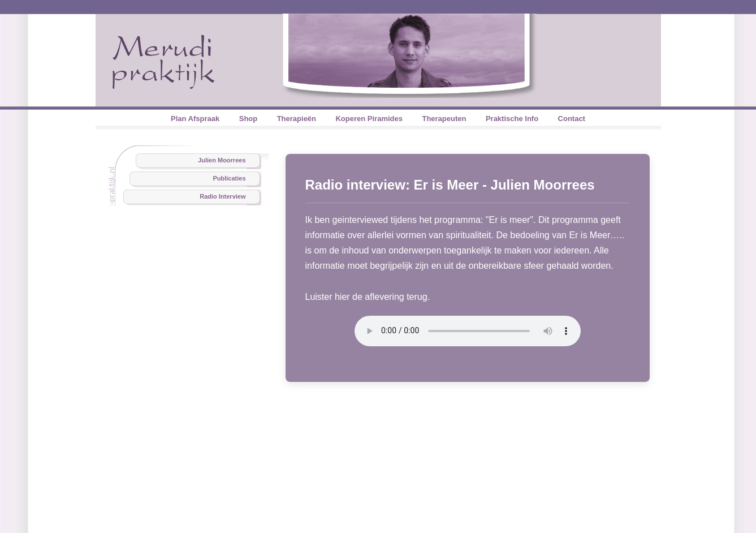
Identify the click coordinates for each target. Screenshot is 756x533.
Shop (249, 119)
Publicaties (229, 178)
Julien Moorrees (222, 160)
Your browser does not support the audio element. (468, 331)
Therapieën (297, 119)
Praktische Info (512, 119)
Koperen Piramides (369, 119)
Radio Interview (223, 196)
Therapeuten (444, 119)
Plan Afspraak (195, 119)
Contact (572, 119)
